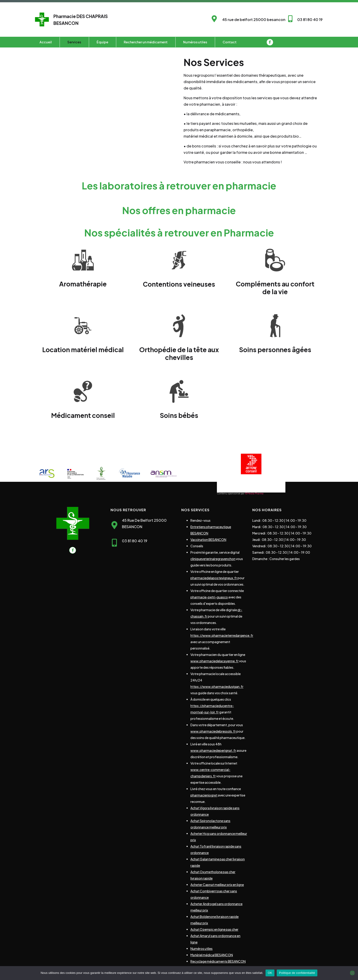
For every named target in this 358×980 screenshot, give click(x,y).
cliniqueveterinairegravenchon (213, 559)
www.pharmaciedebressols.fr (213, 731)
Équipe (102, 42)
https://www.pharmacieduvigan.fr (217, 687)
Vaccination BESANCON (208, 540)
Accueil (46, 42)
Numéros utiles (195, 42)
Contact (230, 42)
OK (270, 973)
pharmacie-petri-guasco (209, 597)
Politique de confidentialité (297, 973)
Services (74, 42)
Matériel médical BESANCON (212, 955)
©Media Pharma (254, 493)
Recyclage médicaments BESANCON (218, 961)
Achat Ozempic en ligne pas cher (214, 929)
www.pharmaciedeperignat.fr (213, 750)
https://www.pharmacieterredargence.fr (222, 635)
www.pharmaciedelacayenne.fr (215, 661)
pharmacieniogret (204, 795)
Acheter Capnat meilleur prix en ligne (217, 885)
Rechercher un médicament (146, 42)
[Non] (352, 973)
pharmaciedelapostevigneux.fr (214, 578)
